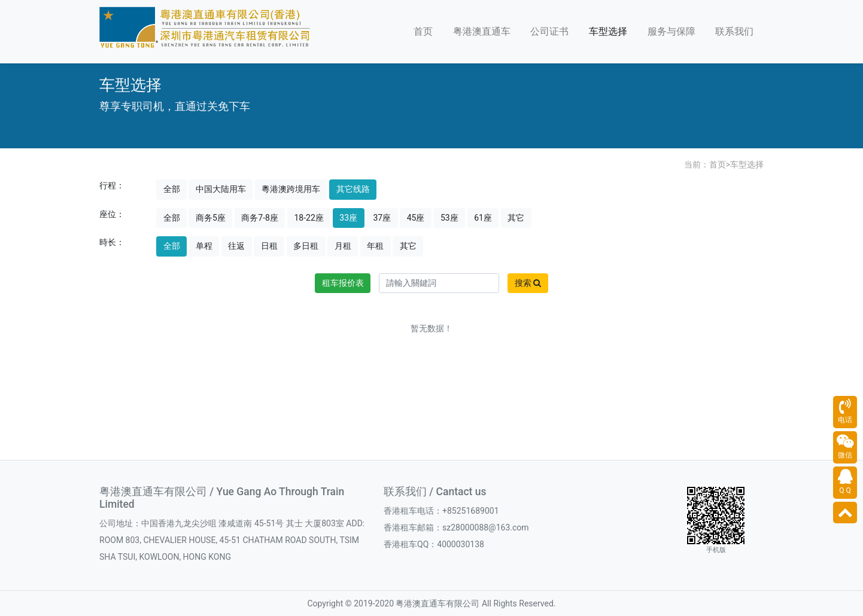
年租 (375, 246)
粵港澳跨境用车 (291, 189)
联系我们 (734, 31)
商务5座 (211, 218)
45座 (416, 218)
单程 (204, 246)
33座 (348, 218)
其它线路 (353, 189)
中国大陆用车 (221, 189)
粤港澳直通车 (482, 31)
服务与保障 (671, 31)
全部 (172, 189)
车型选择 (608, 31)
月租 (343, 246)
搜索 (528, 283)
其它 (516, 218)
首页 (423, 31)
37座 (382, 218)
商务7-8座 (260, 218)
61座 (483, 218)
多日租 (306, 246)
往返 (236, 246)
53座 (449, 218)
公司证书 (549, 31)
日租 (269, 246)
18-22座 (309, 218)
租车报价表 (343, 283)
